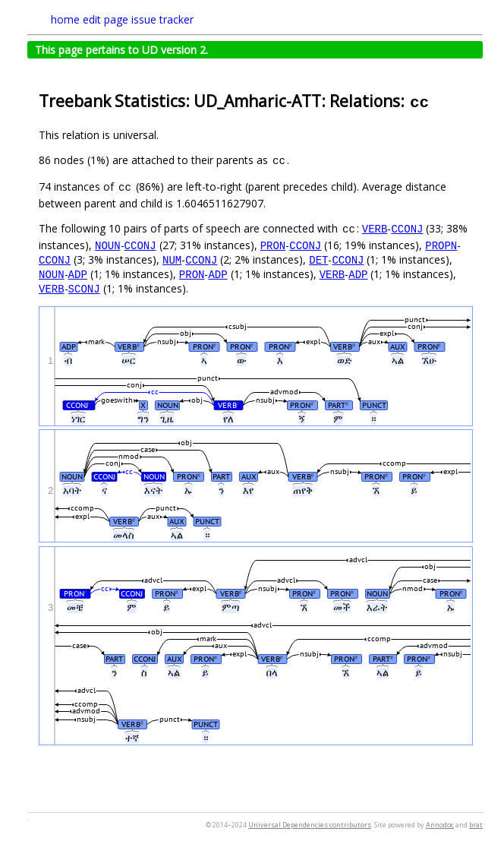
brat (476, 825)
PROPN (441, 245)
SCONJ (84, 288)
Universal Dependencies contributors (310, 825)
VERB (375, 228)
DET (318, 259)
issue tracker (162, 19)
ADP (78, 274)
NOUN (108, 245)
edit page (106, 19)
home (65, 19)
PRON (273, 245)
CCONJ (407, 228)
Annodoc (440, 825)
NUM (172, 259)
